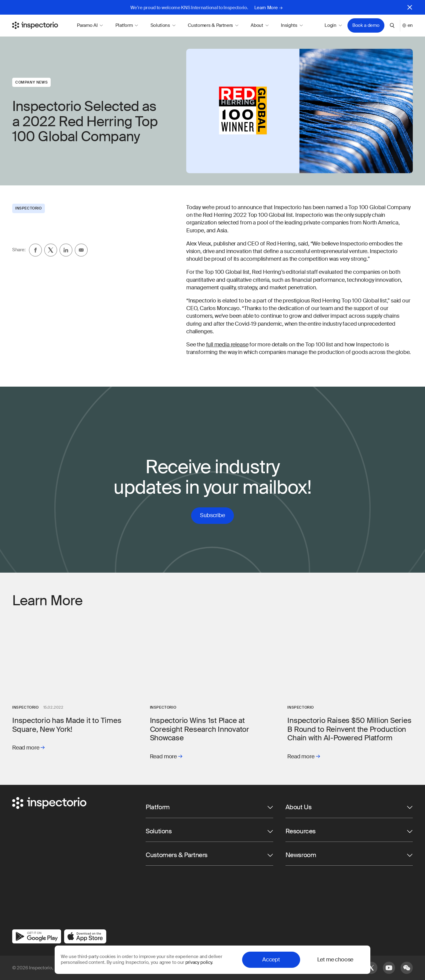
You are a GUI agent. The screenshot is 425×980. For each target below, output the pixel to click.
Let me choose (335, 960)
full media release (227, 345)
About (260, 25)
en (408, 25)
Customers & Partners (213, 25)
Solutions (163, 25)
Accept (271, 960)
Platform (127, 25)
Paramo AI (90, 25)
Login (333, 25)
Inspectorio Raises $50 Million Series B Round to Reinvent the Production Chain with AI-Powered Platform (349, 729)
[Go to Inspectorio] (35, 25)
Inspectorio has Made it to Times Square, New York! (67, 725)
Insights (292, 25)
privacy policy (199, 962)
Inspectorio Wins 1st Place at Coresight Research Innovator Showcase (200, 729)
